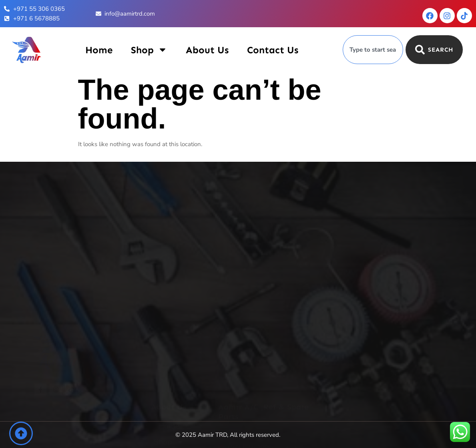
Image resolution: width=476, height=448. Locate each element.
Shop (149, 50)
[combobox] (373, 50)
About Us (207, 50)
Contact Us (273, 50)
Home (99, 50)
